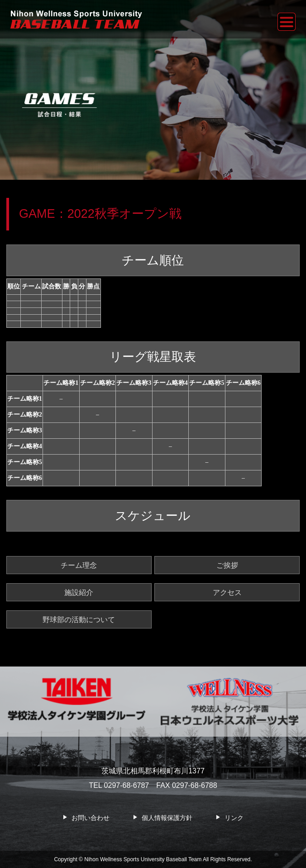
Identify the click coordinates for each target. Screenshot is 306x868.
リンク (234, 818)
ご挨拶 (227, 565)
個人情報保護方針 (167, 818)
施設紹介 (79, 592)
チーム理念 (79, 565)
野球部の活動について (79, 619)
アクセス (227, 592)
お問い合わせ (91, 818)
